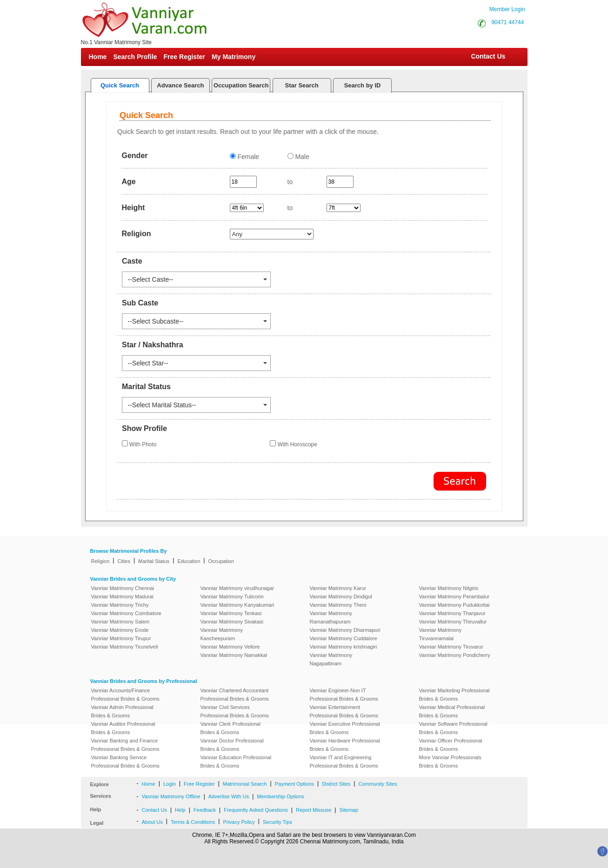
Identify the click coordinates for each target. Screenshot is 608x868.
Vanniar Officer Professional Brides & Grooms (451, 745)
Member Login (507, 9)
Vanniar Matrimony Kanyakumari (237, 605)
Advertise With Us (229, 796)
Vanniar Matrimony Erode (120, 630)
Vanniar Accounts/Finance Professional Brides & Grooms (125, 695)
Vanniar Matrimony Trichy (120, 605)
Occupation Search (241, 85)
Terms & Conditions (193, 822)
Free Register (184, 57)
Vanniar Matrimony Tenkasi (231, 613)
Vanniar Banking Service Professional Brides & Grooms (125, 762)
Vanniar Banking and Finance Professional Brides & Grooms (125, 745)
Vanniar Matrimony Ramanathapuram (331, 617)
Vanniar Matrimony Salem (120, 622)
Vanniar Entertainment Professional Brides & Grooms (344, 711)
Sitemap (348, 810)
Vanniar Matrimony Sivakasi (232, 622)
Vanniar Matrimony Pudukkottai (454, 605)
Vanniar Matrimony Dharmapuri (345, 630)
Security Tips (277, 822)
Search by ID (363, 85)
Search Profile (135, 57)
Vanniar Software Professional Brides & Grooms (453, 728)
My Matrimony (234, 57)
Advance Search (180, 85)
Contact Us (488, 56)
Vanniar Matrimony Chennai (123, 588)
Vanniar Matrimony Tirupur (121, 638)
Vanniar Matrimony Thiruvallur (453, 622)
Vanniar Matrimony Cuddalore (344, 638)
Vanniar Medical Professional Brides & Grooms (452, 711)
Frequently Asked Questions (256, 810)
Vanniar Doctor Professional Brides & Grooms (232, 745)
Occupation (221, 561)
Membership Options (281, 796)
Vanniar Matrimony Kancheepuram (222, 634)
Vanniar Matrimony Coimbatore (126, 613)
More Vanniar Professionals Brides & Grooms (450, 762)
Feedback (205, 810)
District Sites (336, 784)
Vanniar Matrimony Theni (338, 605)
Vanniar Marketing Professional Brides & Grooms (454, 695)
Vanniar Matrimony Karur (338, 588)
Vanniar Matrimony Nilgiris (449, 588)
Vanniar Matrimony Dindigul (341, 596)
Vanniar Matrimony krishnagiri (344, 647)
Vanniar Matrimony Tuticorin (232, 596)
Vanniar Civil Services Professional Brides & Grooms (235, 711)
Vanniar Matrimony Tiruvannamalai (441, 634)
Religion (100, 561)
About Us (152, 822)
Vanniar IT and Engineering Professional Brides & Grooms (344, 762)
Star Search (302, 85)
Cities (124, 561)
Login (170, 784)
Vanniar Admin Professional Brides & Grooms (122, 711)
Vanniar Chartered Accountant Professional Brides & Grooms (235, 695)
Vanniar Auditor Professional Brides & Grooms (123, 728)
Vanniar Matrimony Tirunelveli (125, 647)
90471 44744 (508, 22)
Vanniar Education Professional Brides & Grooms (236, 762)
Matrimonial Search (245, 784)
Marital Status (154, 561)
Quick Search (120, 85)
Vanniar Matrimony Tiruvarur (451, 647)
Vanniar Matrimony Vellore (230, 647)
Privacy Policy (239, 822)
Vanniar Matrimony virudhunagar (237, 588)
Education (189, 561)
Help (180, 810)
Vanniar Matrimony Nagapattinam (331, 659)
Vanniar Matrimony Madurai (122, 596)
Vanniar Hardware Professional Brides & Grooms (345, 745)
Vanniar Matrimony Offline (171, 796)
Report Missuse (314, 810)
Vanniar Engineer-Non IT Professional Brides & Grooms (344, 695)
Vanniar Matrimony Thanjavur (452, 613)
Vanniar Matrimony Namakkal (234, 655)
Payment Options (294, 784)
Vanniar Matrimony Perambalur (454, 596)
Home (98, 57)
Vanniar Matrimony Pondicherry (455, 655)
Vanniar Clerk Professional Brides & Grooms (231, 728)
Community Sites (377, 784)
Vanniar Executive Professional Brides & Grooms (345, 728)
